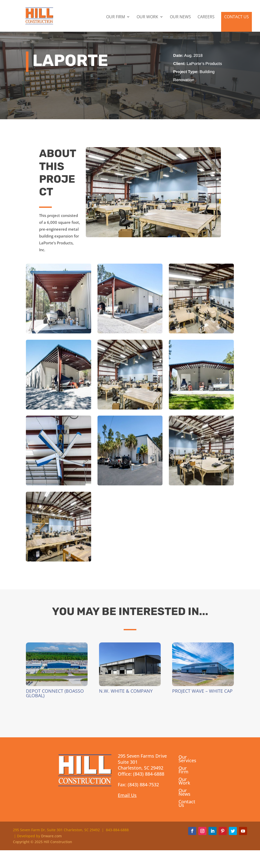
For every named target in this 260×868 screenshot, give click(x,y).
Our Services (187, 759)
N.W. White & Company (126, 691)
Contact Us (237, 18)
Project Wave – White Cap (202, 691)
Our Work (147, 18)
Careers (206, 18)
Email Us (127, 795)
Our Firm (116, 18)
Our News (180, 18)
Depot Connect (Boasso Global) (55, 693)
